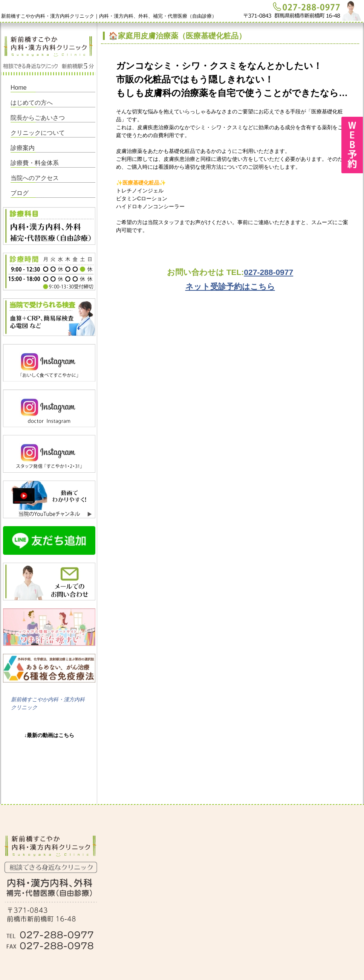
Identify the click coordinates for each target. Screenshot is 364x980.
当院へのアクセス (35, 178)
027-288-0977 (268, 272)
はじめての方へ (32, 103)
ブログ (20, 193)
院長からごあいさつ (38, 118)
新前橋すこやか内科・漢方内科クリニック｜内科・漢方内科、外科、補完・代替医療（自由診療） (109, 16)
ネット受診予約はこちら (230, 286)
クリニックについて (38, 133)
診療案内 (23, 148)
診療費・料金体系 (35, 163)
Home (19, 88)
